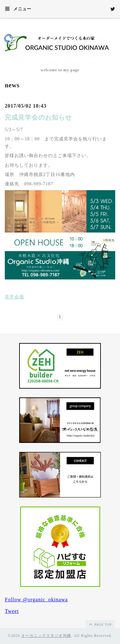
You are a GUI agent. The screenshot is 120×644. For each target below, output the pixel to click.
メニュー (18, 9)
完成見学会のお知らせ (38, 117)
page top (100, 624)
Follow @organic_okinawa (36, 600)
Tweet (12, 611)
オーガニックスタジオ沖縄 (46, 636)
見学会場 (14, 297)
